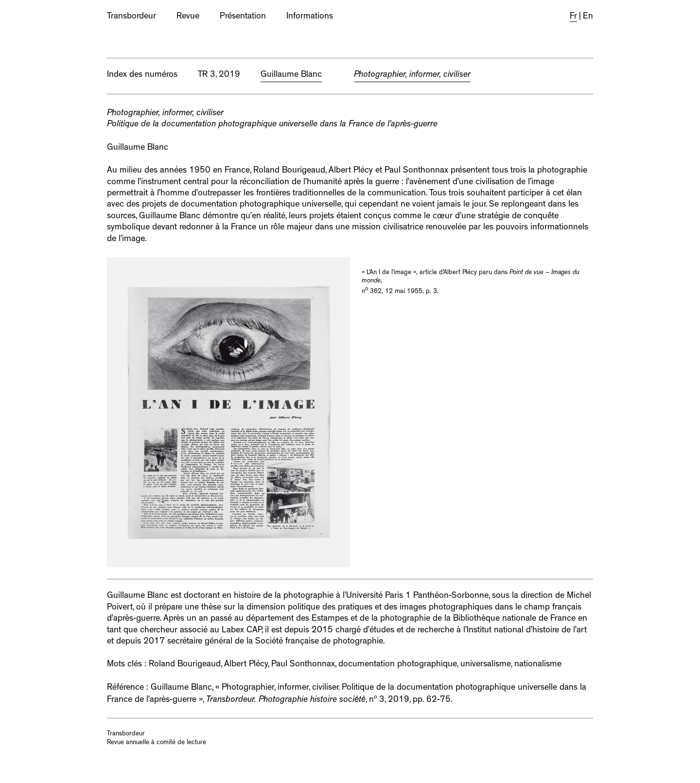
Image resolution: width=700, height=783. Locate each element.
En (588, 17)
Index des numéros (142, 75)
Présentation (243, 17)
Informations (310, 17)
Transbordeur (131, 17)
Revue (188, 17)
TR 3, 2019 (219, 75)
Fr (573, 17)
